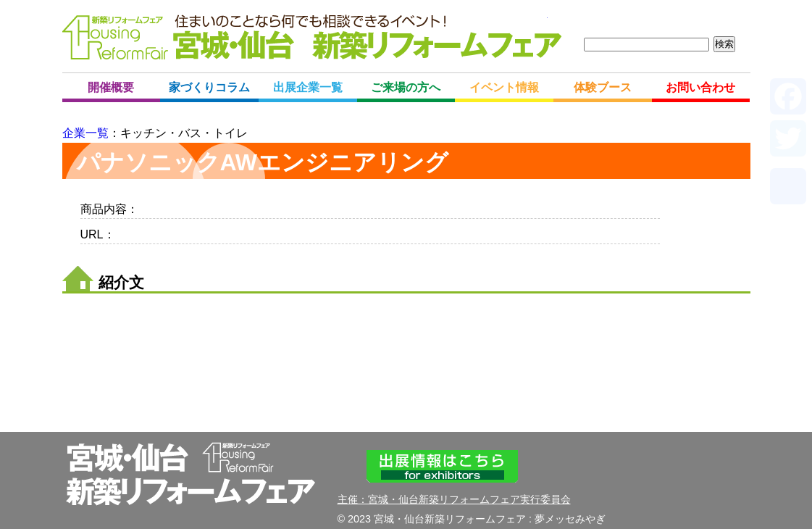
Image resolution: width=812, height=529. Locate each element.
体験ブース (603, 87)
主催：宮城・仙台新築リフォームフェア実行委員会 (454, 499)
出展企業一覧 (308, 87)
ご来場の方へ (406, 87)
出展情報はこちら (443, 466)
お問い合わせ (700, 87)
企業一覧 (85, 133)
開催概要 (111, 87)
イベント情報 (504, 87)
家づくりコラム (209, 87)
